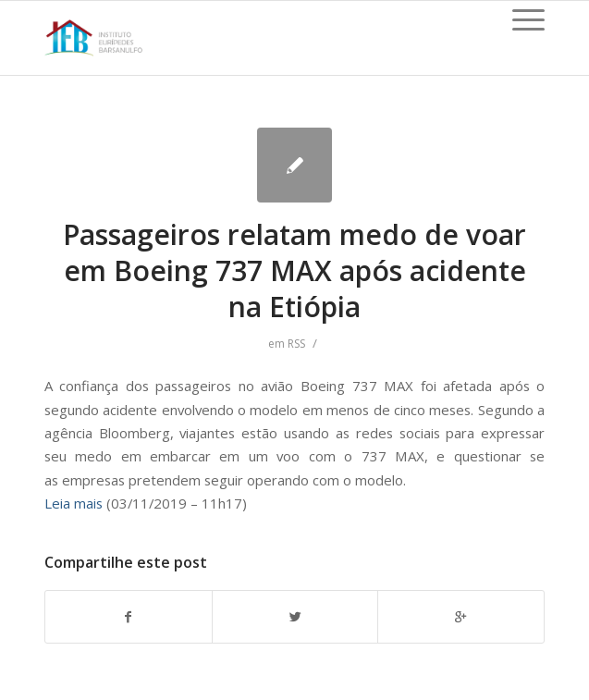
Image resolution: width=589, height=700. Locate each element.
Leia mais (74, 503)
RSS (296, 344)
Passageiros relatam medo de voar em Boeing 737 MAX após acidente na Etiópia (294, 270)
